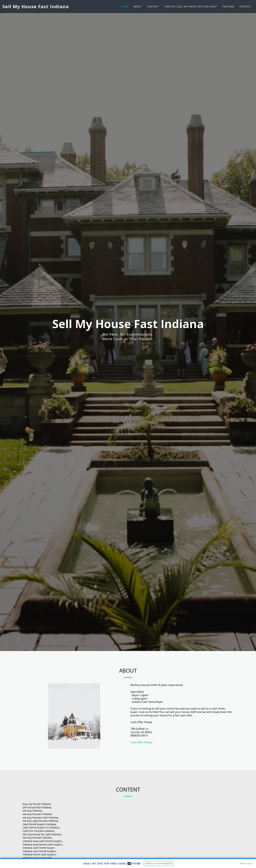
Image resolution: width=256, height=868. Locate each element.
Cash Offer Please (141, 742)
